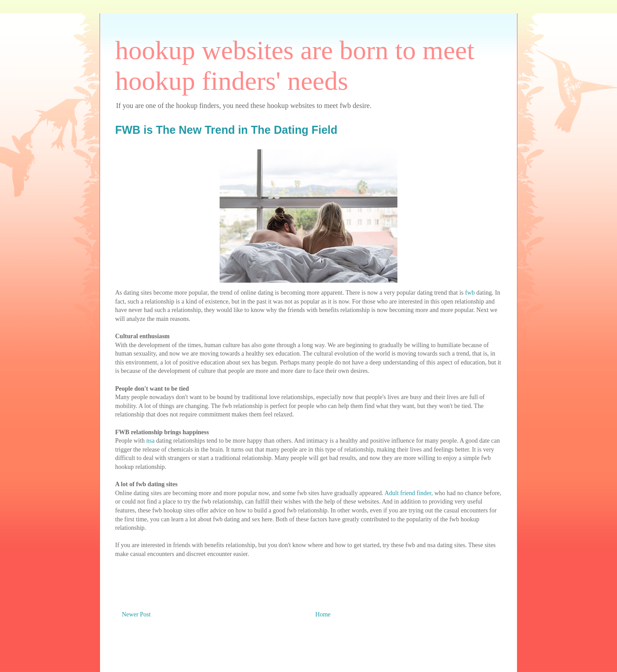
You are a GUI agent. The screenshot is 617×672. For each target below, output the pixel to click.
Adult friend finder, (409, 493)
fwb (470, 293)
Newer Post (136, 614)
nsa (150, 441)
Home (323, 614)
